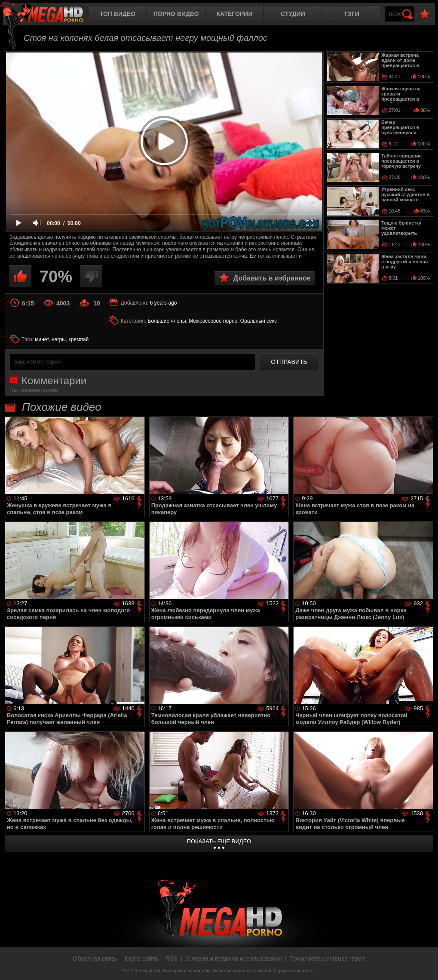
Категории (235, 14)
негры (59, 339)
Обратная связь (95, 958)
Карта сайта (141, 958)
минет (42, 339)
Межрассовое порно (213, 321)
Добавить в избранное (272, 278)
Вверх (425, 964)
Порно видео (176, 14)
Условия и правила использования (234, 958)
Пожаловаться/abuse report (327, 958)
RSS (172, 958)
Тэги (351, 14)
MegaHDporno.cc (49, 15)
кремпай (79, 339)
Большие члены (167, 321)
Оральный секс (259, 321)
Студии (293, 14)
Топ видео (118, 14)
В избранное (425, 14)
